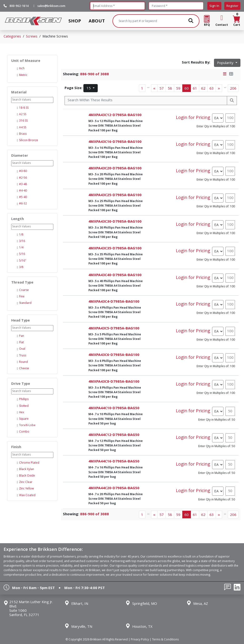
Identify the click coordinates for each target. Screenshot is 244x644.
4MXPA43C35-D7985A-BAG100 (115, 249)
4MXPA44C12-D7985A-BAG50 (114, 435)
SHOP (75, 21)
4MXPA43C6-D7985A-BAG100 (114, 355)
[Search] (156, 21)
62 (203, 89)
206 (233, 89)
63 (212, 89)
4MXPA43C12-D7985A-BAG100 (115, 115)
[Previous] (154, 88)
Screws (32, 37)
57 (162, 89)
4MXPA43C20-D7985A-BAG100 (115, 169)
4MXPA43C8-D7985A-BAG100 (114, 382)
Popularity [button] (226, 63)
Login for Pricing (193, 118)
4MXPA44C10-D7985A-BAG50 (114, 408)
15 (89, 89)
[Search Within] (146, 101)
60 (187, 89)
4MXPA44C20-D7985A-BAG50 (114, 488)
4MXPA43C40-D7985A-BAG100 (115, 275)
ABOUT (97, 21)
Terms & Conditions (165, 640)
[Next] (219, 88)
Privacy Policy (140, 640)
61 (195, 89)
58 (170, 89)
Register (232, 6)
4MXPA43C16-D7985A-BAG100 (115, 142)
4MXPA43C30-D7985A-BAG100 (115, 222)
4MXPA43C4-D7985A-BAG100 (114, 302)
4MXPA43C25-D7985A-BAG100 (115, 195)
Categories (12, 37)
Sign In (214, 6)
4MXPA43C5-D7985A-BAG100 (114, 329)
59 (178, 89)
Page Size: (74, 88)
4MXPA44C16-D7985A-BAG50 (114, 462)
